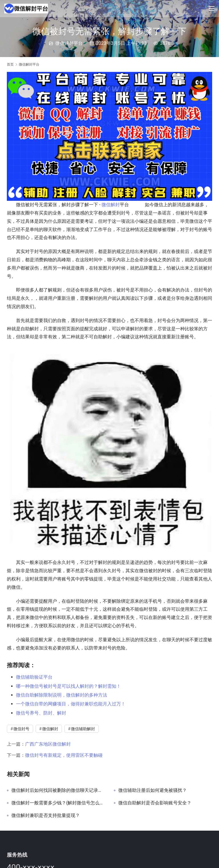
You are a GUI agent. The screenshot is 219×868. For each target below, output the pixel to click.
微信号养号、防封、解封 (41, 713)
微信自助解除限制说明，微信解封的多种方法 (62, 695)
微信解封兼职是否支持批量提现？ (46, 816)
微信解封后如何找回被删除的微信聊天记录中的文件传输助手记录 (58, 790)
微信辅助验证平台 (34, 677)
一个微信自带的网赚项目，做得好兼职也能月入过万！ (71, 704)
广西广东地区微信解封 (48, 744)
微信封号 (21, 729)
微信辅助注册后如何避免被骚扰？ (153, 790)
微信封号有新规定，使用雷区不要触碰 (64, 755)
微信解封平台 (69, 43)
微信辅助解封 (83, 729)
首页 (10, 64)
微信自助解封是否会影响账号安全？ (155, 803)
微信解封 (111, 205)
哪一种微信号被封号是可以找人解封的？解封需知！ (68, 686)
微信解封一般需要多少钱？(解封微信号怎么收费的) (58, 803)
